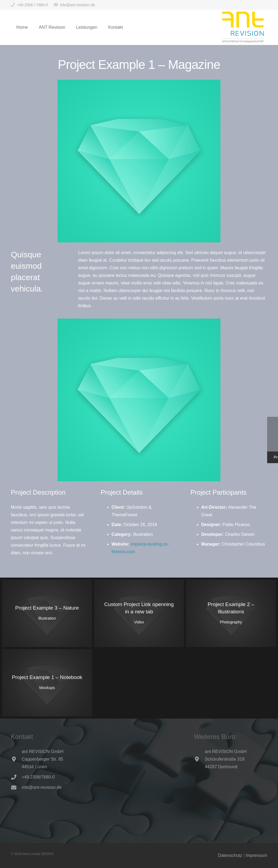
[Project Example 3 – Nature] (47, 613)
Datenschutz (230, 855)
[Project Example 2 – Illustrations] (231, 613)
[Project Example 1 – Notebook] (47, 683)
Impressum (256, 855)
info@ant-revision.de (78, 5)
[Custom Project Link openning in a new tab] (139, 613)
